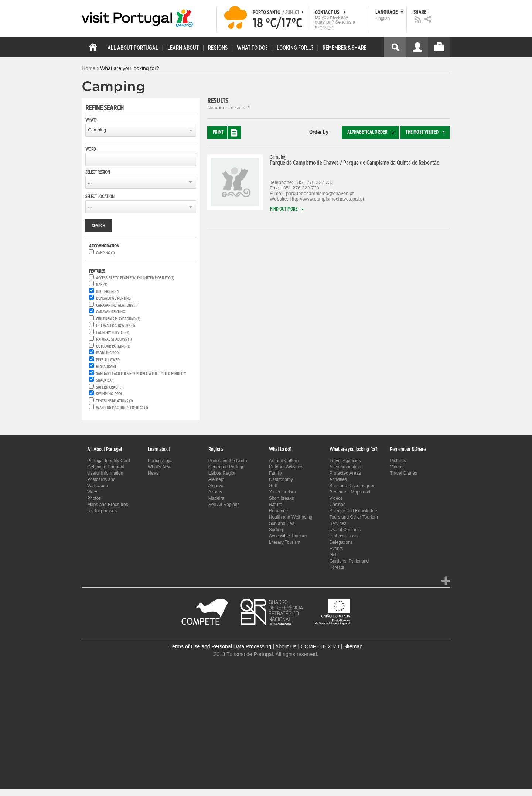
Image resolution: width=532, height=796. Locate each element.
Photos (94, 498)
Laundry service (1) (113, 333)
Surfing (276, 530)
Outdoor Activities (286, 467)
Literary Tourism (285, 542)
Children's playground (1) (118, 319)
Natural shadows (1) (114, 339)
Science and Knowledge (353, 511)
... (90, 182)
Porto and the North (228, 461)
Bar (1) (102, 285)
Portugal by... (161, 461)
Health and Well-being (291, 517)
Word (91, 149)
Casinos (337, 505)
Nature (276, 505)
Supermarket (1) (110, 387)
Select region (98, 172)
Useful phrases (102, 511)
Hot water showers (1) (116, 326)
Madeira (216, 498)
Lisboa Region (223, 473)
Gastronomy (281, 479)
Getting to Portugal (106, 467)
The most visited (428, 132)
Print (227, 132)
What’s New (160, 467)
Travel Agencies (345, 461)
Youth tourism (282, 492)
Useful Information (105, 473)
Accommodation (345, 467)
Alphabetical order (373, 132)
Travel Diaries (403, 473)
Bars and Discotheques (352, 486)
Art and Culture (284, 461)
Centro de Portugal (227, 467)
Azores (215, 492)
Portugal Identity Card (109, 461)
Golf (273, 486)
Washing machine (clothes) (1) (122, 408)
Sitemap (353, 646)
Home (88, 68)
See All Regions (224, 505)
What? (91, 120)
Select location (100, 197)
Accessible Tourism (288, 536)
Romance (278, 511)
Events (336, 549)
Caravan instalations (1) (117, 305)
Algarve (216, 486)
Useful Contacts (345, 530)
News (153, 473)
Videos (94, 492)
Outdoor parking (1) (113, 346)
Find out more (288, 209)
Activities (338, 479)
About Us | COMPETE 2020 (307, 646)
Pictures (398, 461)
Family (275, 473)
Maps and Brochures (108, 505)
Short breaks (282, 498)
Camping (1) (105, 253)
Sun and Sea (282, 523)
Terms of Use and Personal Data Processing (220, 646)
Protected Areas (345, 473)
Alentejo (216, 479)
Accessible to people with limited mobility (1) (135, 278)
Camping (97, 130)
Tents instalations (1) (115, 401)
